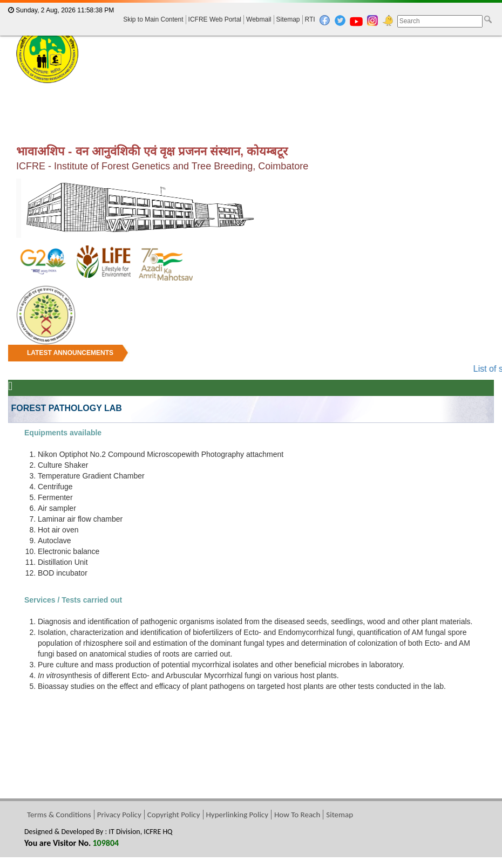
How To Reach (297, 815)
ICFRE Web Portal (215, 19)
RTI (310, 19)
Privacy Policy (119, 815)
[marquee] (251, 360)
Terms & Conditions (59, 815)
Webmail (259, 19)
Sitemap (288, 19)
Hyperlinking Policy (237, 815)
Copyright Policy (174, 815)
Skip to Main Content (153, 19)
